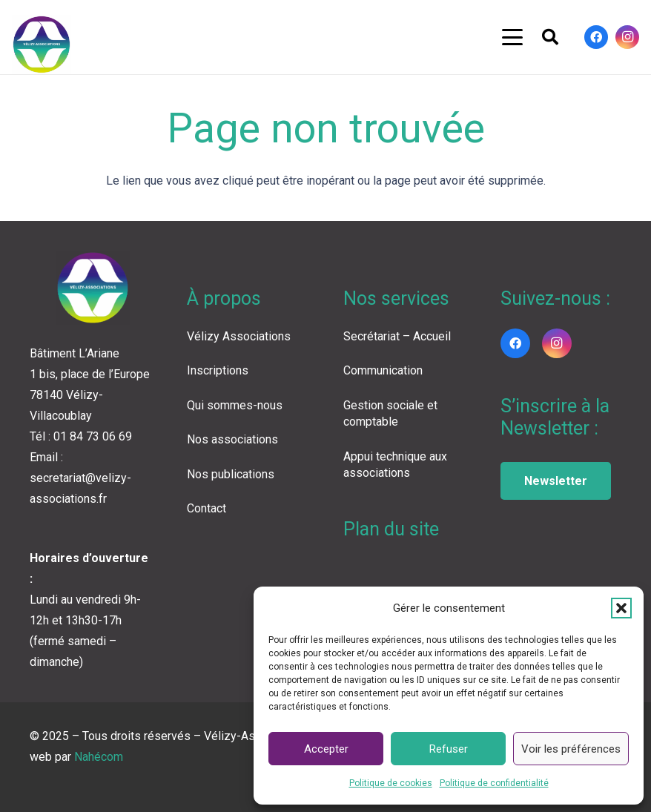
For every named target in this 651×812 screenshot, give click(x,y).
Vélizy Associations (239, 336)
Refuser (449, 749)
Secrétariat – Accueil (397, 336)
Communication (383, 370)
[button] (621, 608)
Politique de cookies (391, 783)
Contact (206, 508)
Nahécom (99, 757)
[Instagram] (627, 37)
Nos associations (232, 439)
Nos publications (231, 474)
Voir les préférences (571, 749)
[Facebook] (596, 37)
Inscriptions (218, 370)
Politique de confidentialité (494, 783)
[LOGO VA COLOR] (42, 44)
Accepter (326, 749)
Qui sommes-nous (235, 405)
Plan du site (391, 529)
